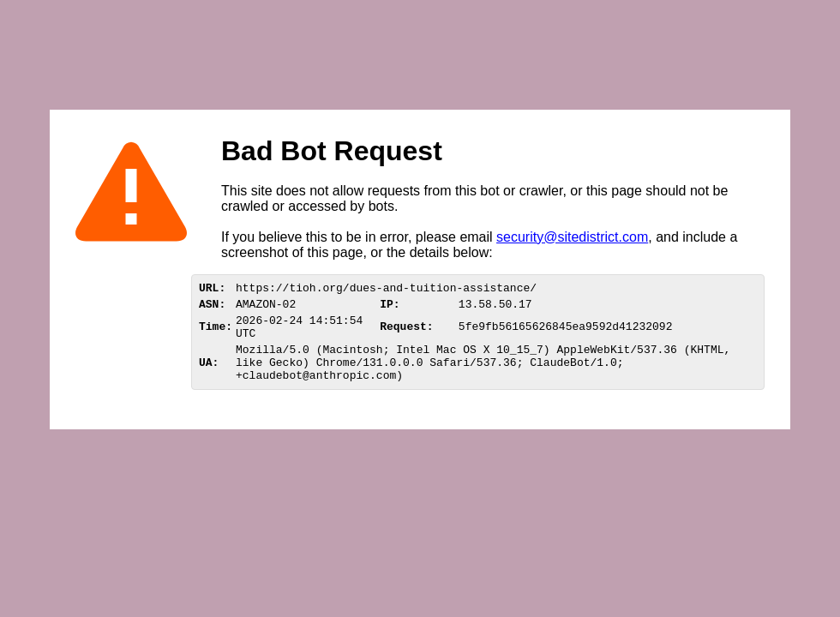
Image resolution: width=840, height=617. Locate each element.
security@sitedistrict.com (572, 237)
